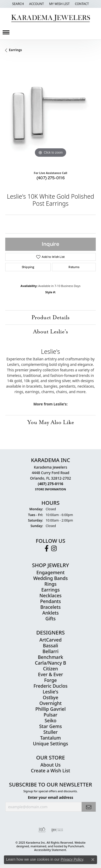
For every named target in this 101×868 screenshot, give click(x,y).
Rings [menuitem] (50, 584)
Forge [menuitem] (50, 680)
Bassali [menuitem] (50, 645)
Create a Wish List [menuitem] (50, 770)
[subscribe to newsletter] (89, 807)
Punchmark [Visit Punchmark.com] (76, 846)
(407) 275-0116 (51, 178)
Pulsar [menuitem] (50, 714)
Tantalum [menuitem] (50, 737)
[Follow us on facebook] (47, 548)
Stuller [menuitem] (50, 732)
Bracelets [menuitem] (51, 607)
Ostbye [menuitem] (50, 697)
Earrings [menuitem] (51, 589)
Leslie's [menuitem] (51, 691)
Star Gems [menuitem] (50, 726)
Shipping (28, 267)
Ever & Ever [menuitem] (50, 674)
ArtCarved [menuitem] (50, 639)
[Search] (18, 4)
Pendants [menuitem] (50, 601)
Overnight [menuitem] (50, 703)
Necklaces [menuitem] (50, 595)
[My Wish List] (59, 4)
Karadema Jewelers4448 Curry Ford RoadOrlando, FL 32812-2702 (50, 478)
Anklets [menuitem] (50, 612)
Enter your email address (50, 797)
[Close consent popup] (93, 860)
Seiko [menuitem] (50, 720)
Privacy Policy (72, 859)
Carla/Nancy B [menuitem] (50, 663)
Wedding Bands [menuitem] (50, 578)
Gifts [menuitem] (50, 618)
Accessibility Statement (50, 850)
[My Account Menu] (36, 4)
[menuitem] (42, 830)
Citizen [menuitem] (50, 668)
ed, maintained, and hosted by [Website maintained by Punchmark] (47, 846)
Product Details (50, 317)
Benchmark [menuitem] (50, 657)
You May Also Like (51, 422)
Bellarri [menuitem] (50, 651)
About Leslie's (50, 332)
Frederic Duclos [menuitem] (50, 686)
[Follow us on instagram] (54, 548)
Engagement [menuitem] (50, 572)
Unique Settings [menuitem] (51, 743)
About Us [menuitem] (50, 764)
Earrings (15, 50)
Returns (74, 267)
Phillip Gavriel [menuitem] (50, 709)
